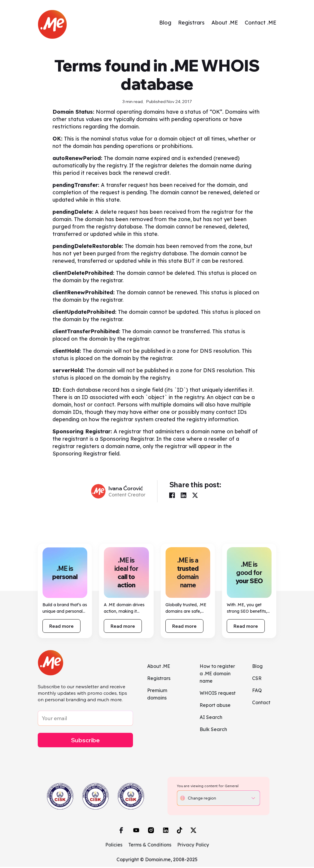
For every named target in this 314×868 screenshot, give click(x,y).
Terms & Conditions (150, 846)
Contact (261, 703)
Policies (114, 846)
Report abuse (215, 706)
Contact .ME (260, 23)
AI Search (211, 718)
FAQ (257, 691)
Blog (165, 23)
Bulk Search (213, 730)
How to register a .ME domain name (217, 674)
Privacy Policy (193, 846)
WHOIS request (218, 694)
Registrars (191, 23)
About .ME (225, 23)
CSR (257, 679)
